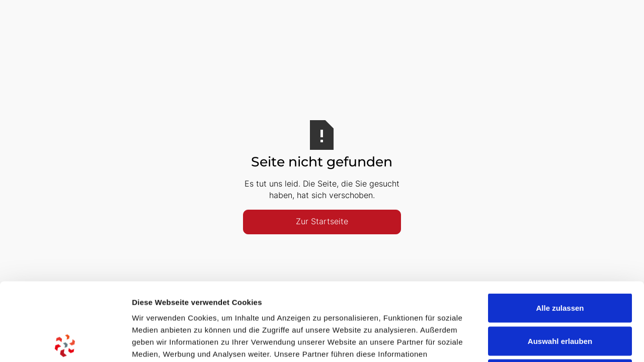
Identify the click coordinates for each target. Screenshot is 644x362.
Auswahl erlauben (560, 263)
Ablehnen (560, 296)
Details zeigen (535, 342)
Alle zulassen (560, 230)
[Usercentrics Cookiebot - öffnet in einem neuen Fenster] (65, 342)
